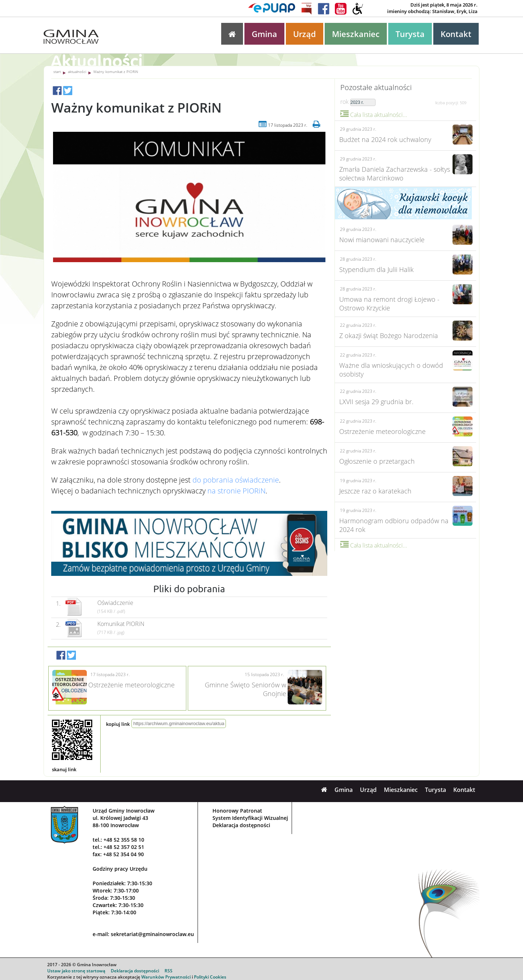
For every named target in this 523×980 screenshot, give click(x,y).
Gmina (264, 34)
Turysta (410, 34)
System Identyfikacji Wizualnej (250, 818)
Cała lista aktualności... (374, 115)
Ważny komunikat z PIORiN (116, 72)
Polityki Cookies (210, 977)
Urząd (305, 34)
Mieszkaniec (356, 34)
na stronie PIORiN (236, 491)
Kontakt (456, 34)
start (57, 72)
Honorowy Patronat (237, 811)
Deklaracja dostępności (241, 825)
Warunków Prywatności (166, 977)
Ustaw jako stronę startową (76, 971)
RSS (169, 971)
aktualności (77, 72)
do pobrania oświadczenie (236, 480)
